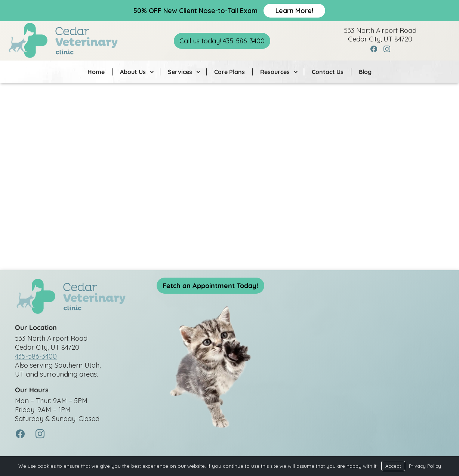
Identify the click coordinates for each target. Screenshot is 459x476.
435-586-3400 (36, 356)
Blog (365, 72)
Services (180, 72)
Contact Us (328, 72)
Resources (275, 72)
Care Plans (229, 72)
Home (96, 72)
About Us (133, 72)
